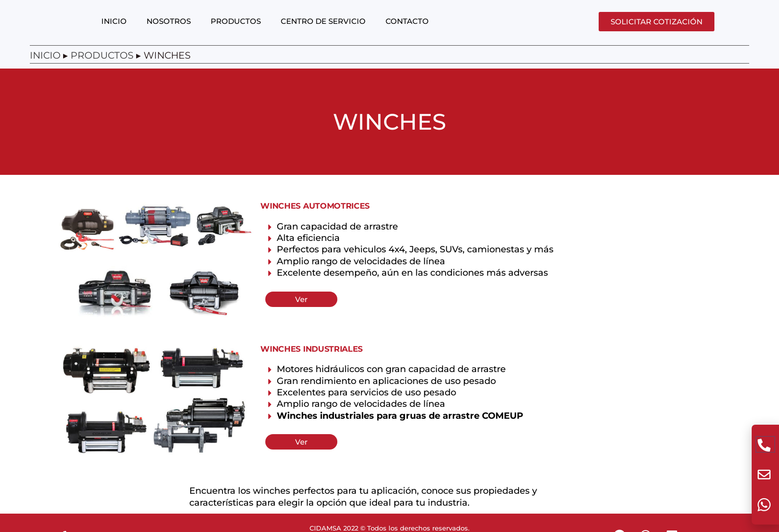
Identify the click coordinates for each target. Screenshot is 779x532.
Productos (102, 65)
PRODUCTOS (236, 31)
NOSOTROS (169, 31)
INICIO (114, 31)
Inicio (45, 65)
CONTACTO (407, 31)
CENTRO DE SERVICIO (323, 31)
